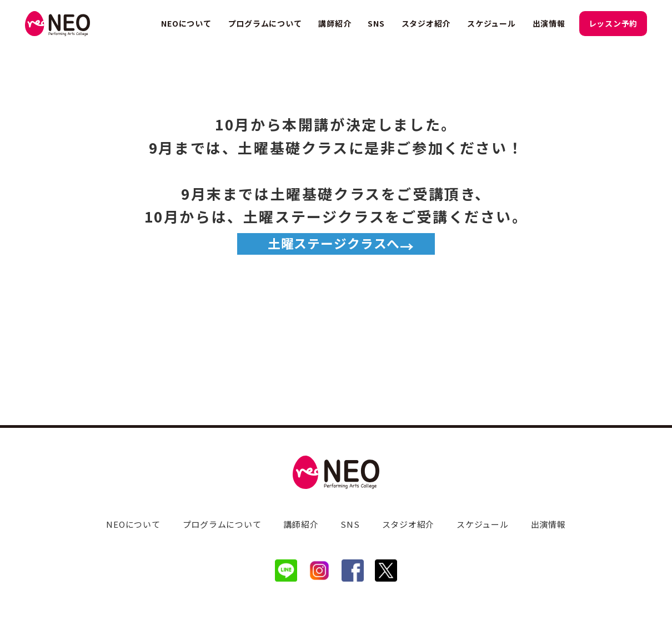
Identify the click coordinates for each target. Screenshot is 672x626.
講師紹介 (335, 23)
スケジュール (492, 23)
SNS (376, 23)
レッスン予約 (613, 23)
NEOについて (186, 23)
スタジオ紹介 (426, 23)
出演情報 (549, 23)
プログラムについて (265, 23)
